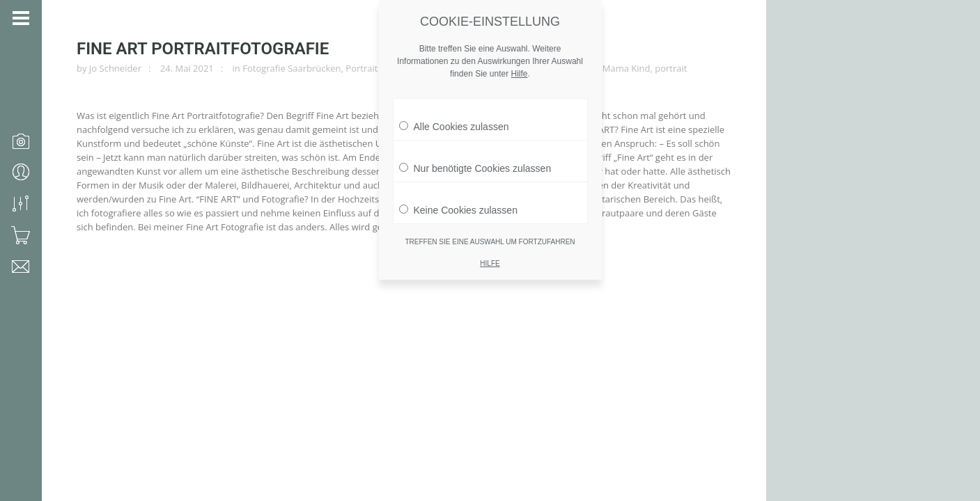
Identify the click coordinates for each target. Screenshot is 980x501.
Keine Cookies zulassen (458, 198)
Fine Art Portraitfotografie (203, 49)
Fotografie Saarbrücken (291, 68)
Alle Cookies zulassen (454, 114)
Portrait (361, 68)
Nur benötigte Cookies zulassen (475, 156)
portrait (671, 68)
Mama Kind (627, 68)
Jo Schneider (115, 68)
